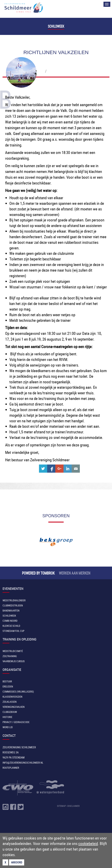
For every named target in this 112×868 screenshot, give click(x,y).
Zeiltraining (10, 656)
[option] (56, 542)
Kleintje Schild (11, 626)
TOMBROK (48, 573)
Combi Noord (10, 621)
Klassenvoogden (12, 697)
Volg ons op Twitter (21, 807)
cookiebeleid (88, 844)
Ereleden (8, 686)
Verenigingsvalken (14, 707)
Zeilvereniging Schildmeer (24, 7)
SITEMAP (61, 806)
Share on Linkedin (68, 469)
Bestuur (7, 681)
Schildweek (56, 26)
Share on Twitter (43, 469)
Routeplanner (11, 768)
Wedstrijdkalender (14, 600)
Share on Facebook (51, 469)
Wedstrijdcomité (13, 651)
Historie (7, 717)
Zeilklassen (10, 702)
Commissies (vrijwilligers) (18, 692)
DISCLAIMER (73, 806)
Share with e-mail (76, 469)
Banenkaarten (11, 610)
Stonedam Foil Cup (13, 631)
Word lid (8, 727)
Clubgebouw (10, 712)
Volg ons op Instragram (6, 807)
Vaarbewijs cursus (14, 661)
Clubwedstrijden (13, 605)
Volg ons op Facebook (13, 807)
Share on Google (59, 469)
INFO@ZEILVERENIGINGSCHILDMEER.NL (23, 763)
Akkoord (17, 862)
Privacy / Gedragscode (16, 722)
